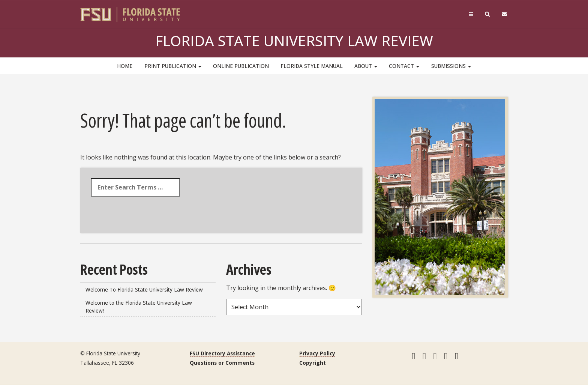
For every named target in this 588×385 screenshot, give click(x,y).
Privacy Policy (317, 353)
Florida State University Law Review (294, 41)
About (366, 66)
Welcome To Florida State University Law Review (144, 290)
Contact (404, 66)
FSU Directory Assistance (222, 353)
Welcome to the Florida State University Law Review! (139, 307)
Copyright (313, 363)
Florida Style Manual (312, 66)
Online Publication (241, 66)
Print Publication (173, 66)
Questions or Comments (222, 363)
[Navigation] (471, 14)
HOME (125, 66)
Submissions (451, 66)
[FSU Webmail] (505, 14)
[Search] (488, 14)
